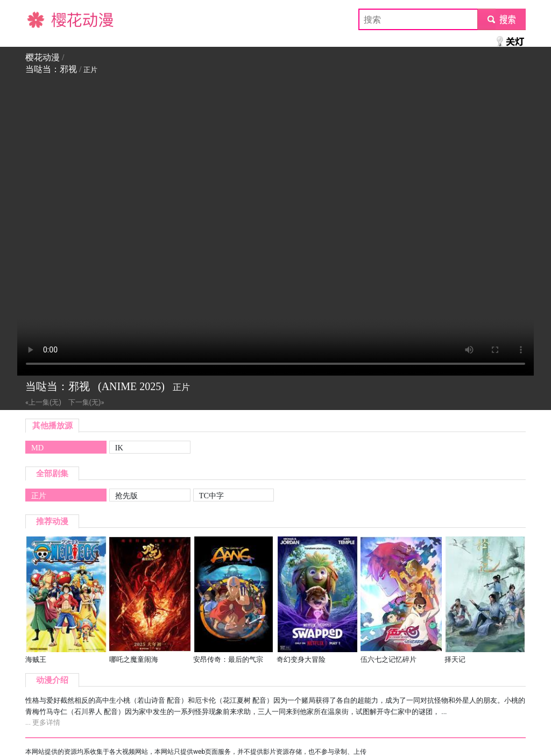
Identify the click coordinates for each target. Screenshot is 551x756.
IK (119, 448)
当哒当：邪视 (51, 69)
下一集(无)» (86, 402)
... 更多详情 (43, 722)
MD (37, 448)
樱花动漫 (43, 19)
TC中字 (211, 496)
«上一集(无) (43, 402)
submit (501, 19)
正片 (39, 496)
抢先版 (126, 496)
